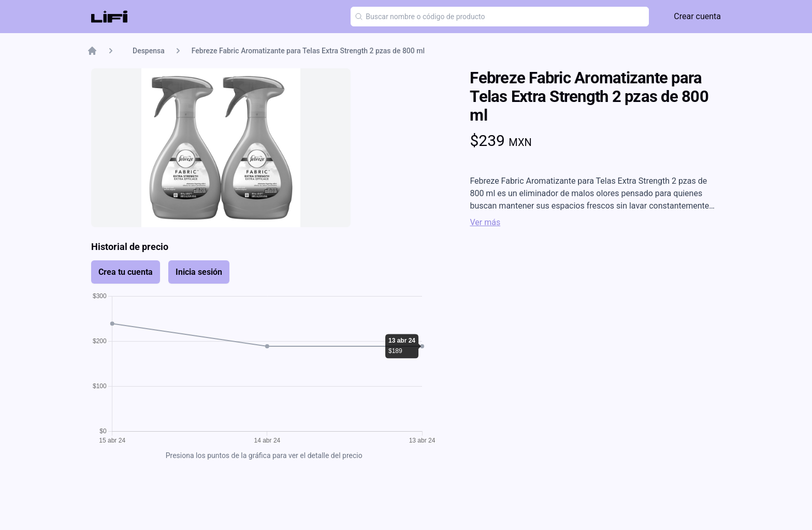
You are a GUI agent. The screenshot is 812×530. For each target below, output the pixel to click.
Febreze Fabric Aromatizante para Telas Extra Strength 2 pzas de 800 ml (308, 51)
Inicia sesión (199, 272)
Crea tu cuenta (126, 272)
